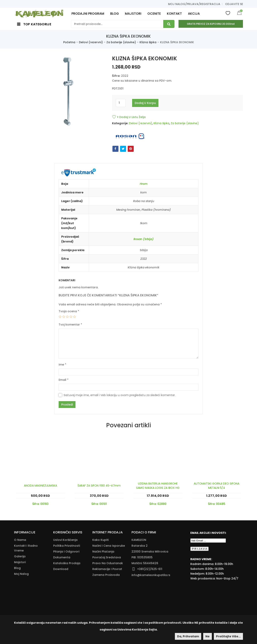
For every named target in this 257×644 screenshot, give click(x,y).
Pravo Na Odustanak (108, 563)
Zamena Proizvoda (106, 575)
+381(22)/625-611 (150, 569)
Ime (62, 365)
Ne (208, 636)
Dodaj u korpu (145, 103)
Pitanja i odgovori (66, 552)
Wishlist (228, 13)
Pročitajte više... (228, 636)
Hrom (144, 184)
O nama (20, 540)
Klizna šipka (148, 42)
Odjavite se (234, 4)
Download (61, 569)
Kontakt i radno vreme (26, 548)
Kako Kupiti (100, 540)
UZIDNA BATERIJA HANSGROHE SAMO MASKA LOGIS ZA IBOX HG (158, 486)
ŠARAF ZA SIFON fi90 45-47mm (99, 486)
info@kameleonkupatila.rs (151, 575)
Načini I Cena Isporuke (109, 546)
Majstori (20, 562)
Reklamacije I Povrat (107, 569)
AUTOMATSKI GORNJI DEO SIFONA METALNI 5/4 (217, 486)
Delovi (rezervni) (91, 42)
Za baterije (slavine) (121, 42)
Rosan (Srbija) (144, 239)
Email (64, 380)
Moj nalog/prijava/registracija (194, 4)
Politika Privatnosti (67, 546)
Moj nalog (21, 574)
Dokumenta (62, 557)
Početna (69, 42)
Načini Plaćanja (103, 552)
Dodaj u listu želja (131, 117)
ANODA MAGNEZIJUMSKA (40, 486)
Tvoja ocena (69, 311)
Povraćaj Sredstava (107, 557)
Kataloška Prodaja (67, 563)
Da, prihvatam (188, 636)
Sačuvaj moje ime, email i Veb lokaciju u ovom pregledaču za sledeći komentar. (120, 395)
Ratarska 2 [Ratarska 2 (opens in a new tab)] (140, 546)
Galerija (20, 556)
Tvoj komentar (70, 325)
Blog (17, 568)
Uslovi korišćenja (65, 540)
